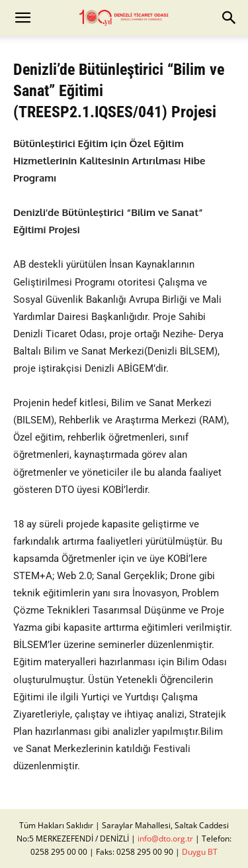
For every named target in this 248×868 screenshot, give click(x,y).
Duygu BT (200, 852)
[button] (22, 18)
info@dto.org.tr (165, 839)
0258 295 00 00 (59, 852)
